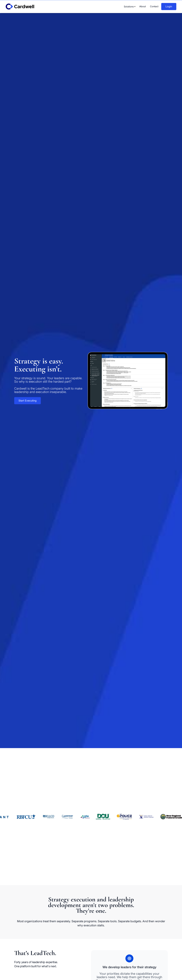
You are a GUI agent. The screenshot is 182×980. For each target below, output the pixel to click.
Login (169, 6)
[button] (129, 7)
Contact (154, 6)
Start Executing (28, 401)
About (143, 6)
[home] (23, 7)
